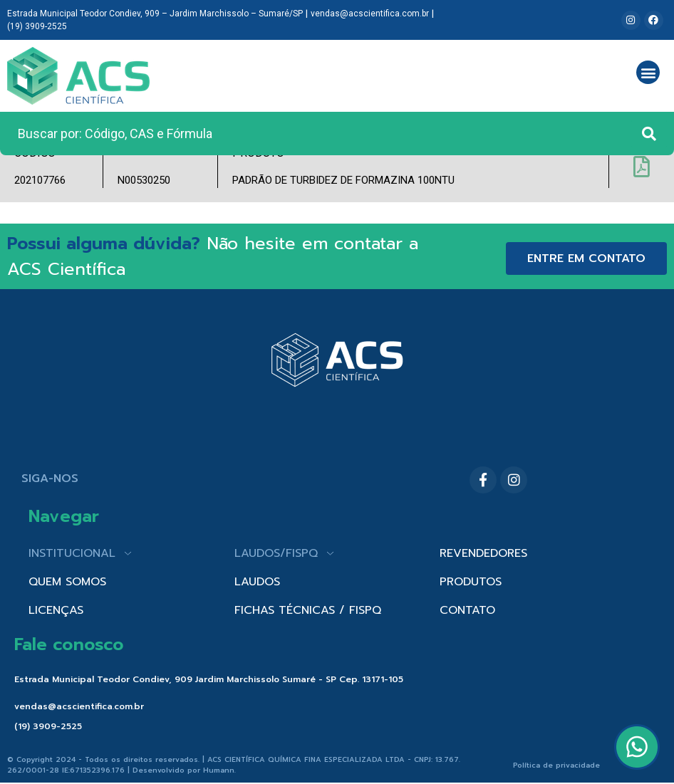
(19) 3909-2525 (37, 26)
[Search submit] (649, 134)
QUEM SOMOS (67, 582)
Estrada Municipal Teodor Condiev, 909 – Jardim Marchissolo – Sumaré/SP (155, 14)
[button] (648, 72)
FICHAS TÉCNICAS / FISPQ (308, 610)
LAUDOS (257, 582)
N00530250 (144, 180)
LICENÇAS (56, 610)
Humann (219, 770)
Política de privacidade (556, 765)
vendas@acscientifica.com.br (370, 14)
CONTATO (467, 610)
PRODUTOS (471, 582)
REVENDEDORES (483, 553)
